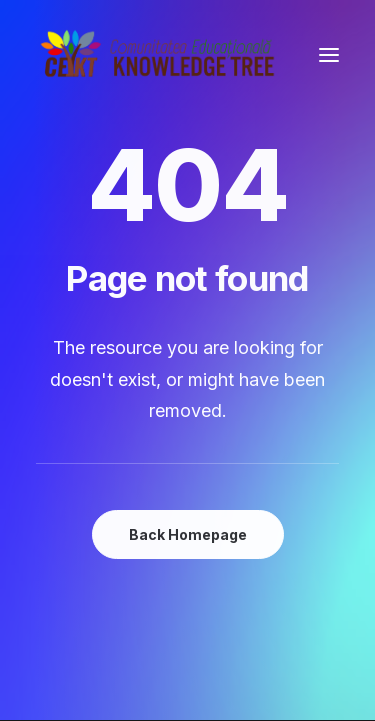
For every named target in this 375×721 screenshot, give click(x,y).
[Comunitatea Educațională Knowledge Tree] (161, 54)
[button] (329, 54)
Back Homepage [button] (188, 534)
